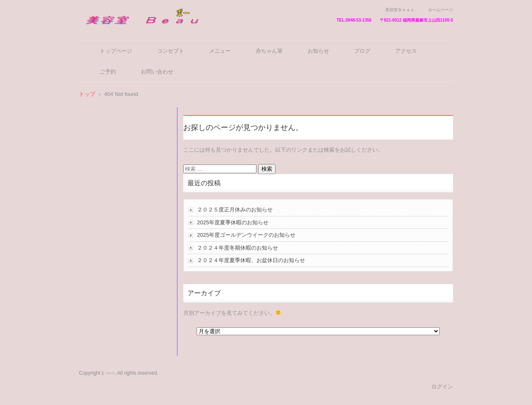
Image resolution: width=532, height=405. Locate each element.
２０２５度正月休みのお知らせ (235, 210)
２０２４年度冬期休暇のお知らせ (238, 248)
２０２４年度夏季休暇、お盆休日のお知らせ (251, 260)
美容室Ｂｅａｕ (108, 30)
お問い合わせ (157, 72)
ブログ (362, 51)
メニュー (220, 51)
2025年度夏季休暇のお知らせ (233, 222)
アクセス (406, 51)
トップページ (116, 51)
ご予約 (108, 72)
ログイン (442, 387)
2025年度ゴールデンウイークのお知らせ (246, 235)
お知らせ (318, 51)
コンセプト (171, 51)
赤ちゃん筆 (269, 51)
